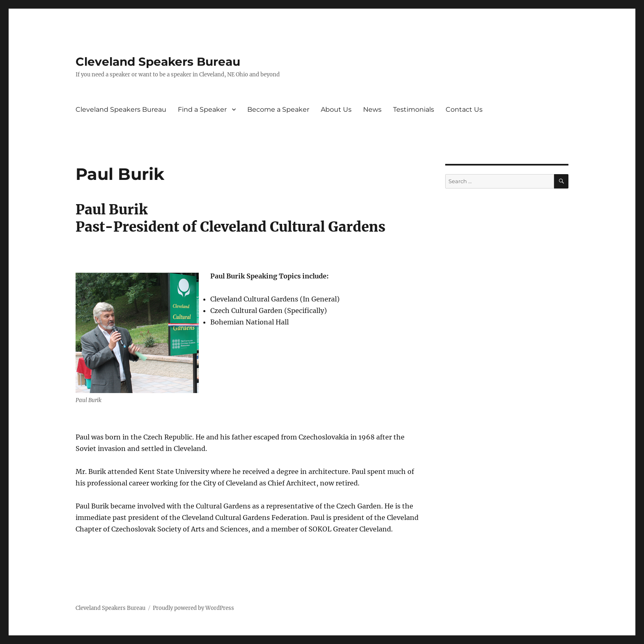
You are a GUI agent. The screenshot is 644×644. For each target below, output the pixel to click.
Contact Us (464, 109)
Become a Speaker (278, 109)
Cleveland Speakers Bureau (158, 62)
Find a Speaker (202, 109)
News (372, 109)
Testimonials (414, 109)
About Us (336, 109)
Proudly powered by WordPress (193, 608)
